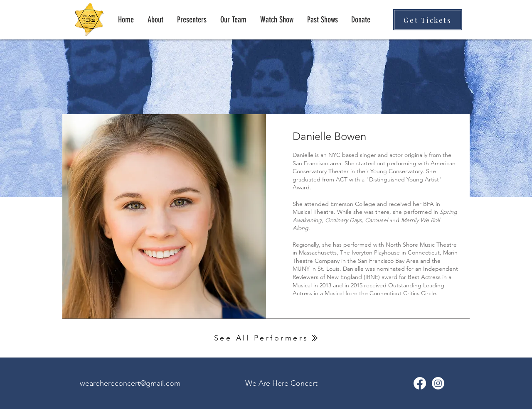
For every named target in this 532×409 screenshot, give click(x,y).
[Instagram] (438, 383)
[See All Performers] (266, 338)
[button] (322, 20)
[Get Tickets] (428, 20)
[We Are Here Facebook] (420, 383)
